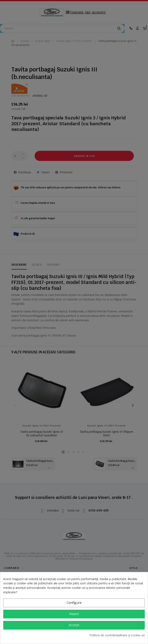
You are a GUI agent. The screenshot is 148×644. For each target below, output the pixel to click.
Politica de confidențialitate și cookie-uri (117, 635)
